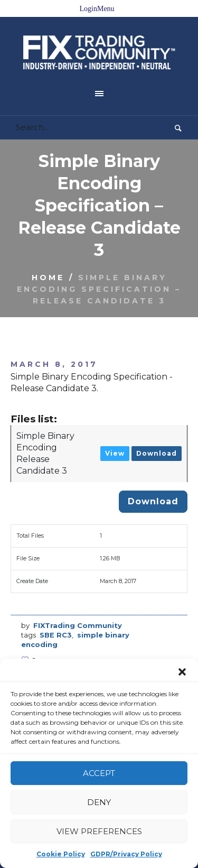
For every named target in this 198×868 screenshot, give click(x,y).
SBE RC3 (56, 608)
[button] (182, 672)
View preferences (99, 831)
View (115, 426)
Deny (99, 802)
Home (48, 251)
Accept (99, 773)
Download (157, 426)
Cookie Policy (61, 854)
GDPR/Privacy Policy (126, 854)
